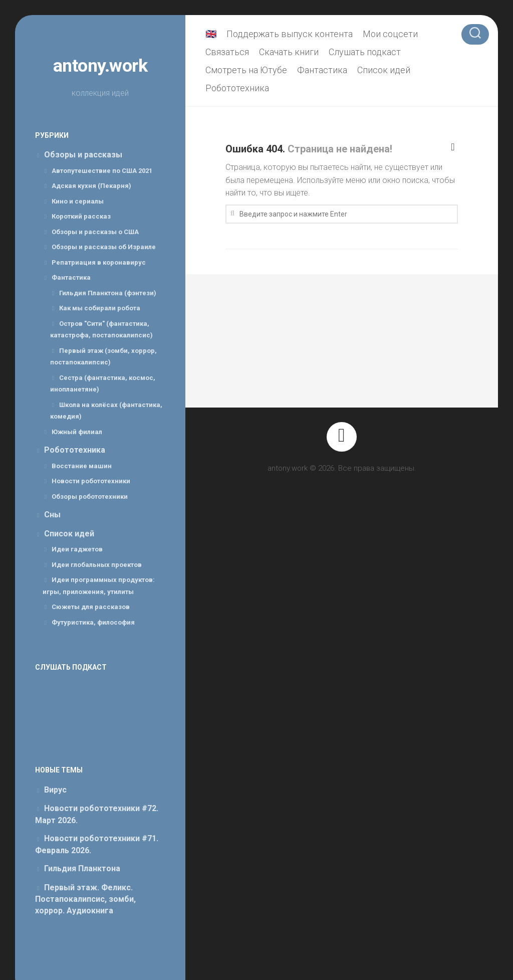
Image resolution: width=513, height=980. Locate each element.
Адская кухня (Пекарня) (91, 186)
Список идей (69, 534)
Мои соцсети (390, 34)
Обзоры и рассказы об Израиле (104, 247)
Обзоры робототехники (90, 497)
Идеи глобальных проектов (97, 565)
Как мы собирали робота (100, 308)
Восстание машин (82, 466)
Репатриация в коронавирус (99, 262)
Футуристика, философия (93, 622)
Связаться (227, 52)
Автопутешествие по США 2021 (102, 171)
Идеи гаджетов (77, 549)
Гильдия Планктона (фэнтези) (108, 293)
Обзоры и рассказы (83, 155)
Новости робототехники (91, 481)
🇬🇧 (211, 34)
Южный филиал (77, 432)
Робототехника (75, 450)
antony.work (100, 66)
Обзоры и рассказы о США (95, 232)
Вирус (55, 790)
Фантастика (71, 277)
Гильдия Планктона (82, 868)
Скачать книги (289, 52)
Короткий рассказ (81, 216)
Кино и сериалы (78, 201)
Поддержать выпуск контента (290, 34)
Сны (52, 515)
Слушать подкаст (365, 52)
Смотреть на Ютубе (246, 70)
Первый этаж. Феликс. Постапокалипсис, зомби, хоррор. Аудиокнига (85, 899)
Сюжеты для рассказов (91, 607)
